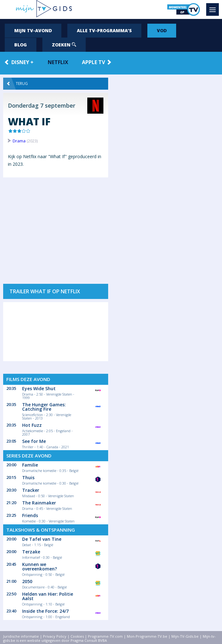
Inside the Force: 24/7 (45, 611)
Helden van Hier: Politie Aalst (48, 596)
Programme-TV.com (105, 636)
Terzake (31, 552)
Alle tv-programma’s (104, 30)
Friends (30, 515)
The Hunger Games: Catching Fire (44, 407)
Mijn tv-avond (33, 30)
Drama (19, 141)
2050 (27, 581)
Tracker (31, 490)
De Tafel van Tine (42, 539)
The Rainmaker (39, 503)
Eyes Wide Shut (39, 388)
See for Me (34, 441)
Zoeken (64, 45)
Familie (30, 465)
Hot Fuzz (32, 425)
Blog (21, 45)
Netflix (58, 62)
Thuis (28, 477)
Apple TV (93, 62)
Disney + (22, 62)
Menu (214, 7)
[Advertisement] (56, 227)
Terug (17, 84)
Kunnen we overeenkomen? (40, 566)
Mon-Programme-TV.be (147, 636)
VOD (162, 30)
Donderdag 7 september (42, 105)
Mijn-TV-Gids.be (185, 636)
